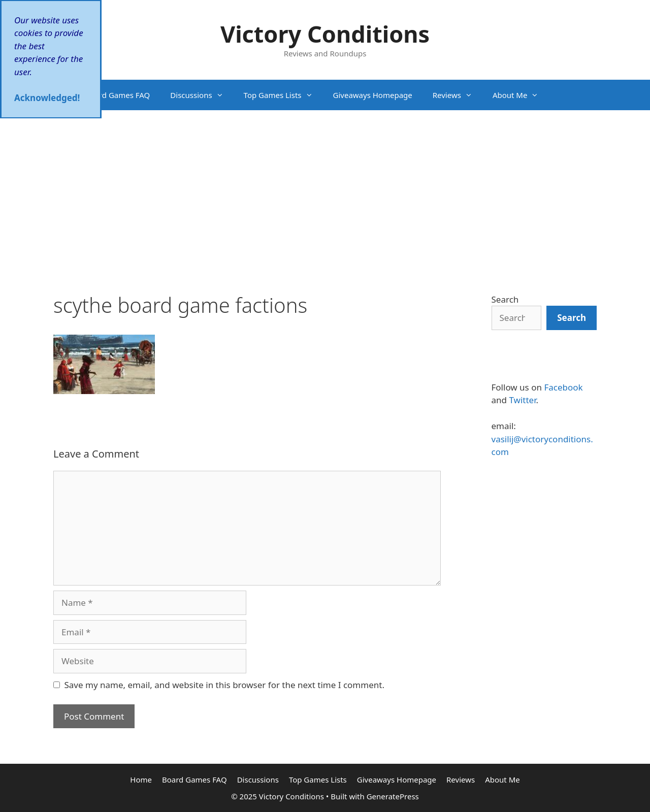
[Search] (572, 318)
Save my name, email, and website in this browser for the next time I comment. (224, 685)
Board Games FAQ (118, 95)
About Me (521, 95)
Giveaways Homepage (373, 95)
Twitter (522, 400)
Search (505, 299)
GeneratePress (393, 796)
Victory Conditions (325, 34)
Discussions (202, 95)
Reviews (458, 95)
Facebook (563, 387)
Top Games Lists (283, 95)
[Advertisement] (325, 186)
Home (54, 95)
